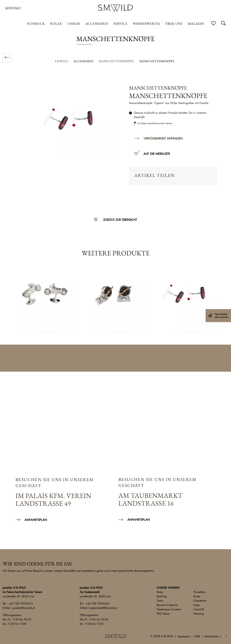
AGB (197, 636)
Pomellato (200, 592)
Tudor (160, 601)
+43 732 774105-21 (98, 604)
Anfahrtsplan (36, 520)
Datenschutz (212, 636)
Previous (7, 296)
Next (224, 296)
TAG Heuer (163, 614)
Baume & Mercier (167, 605)
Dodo (197, 596)
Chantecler (200, 601)
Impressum (184, 636)
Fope (197, 605)
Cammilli (199, 609)
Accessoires (97, 24)
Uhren (74, 24)
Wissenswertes (146, 24)
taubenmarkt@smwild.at (103, 608)
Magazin (196, 24)
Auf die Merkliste (157, 154)
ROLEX (56, 24)
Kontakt (13, 8)
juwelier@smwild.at (23, 608)
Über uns (174, 24)
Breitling (162, 596)
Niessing (199, 614)
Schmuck (36, 24)
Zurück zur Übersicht (120, 220)
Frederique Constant (169, 609)
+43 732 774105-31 (21, 604)
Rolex (160, 592)
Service (120, 24)
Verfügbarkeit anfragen (163, 138)
